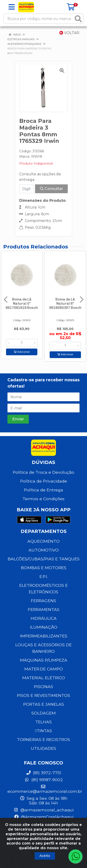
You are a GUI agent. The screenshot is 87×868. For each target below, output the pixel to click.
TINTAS (43, 731)
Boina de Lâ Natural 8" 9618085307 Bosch (65, 303)
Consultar (51, 189)
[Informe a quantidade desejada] (22, 343)
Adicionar (22, 352)
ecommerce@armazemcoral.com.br (45, 789)
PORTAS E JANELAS (44, 704)
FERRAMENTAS (44, 609)
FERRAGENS (43, 601)
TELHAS (43, 722)
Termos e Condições (43, 499)
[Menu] (12, 7)
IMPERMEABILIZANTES (44, 636)
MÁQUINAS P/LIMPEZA (44, 660)
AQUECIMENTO (43, 541)
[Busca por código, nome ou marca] (39, 19)
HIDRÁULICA (44, 618)
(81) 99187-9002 (44, 780)
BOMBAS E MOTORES (44, 568)
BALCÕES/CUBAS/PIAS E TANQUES (44, 559)
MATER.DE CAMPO (44, 669)
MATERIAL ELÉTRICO (44, 678)
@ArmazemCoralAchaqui (44, 817)
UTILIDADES (43, 748)
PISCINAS (43, 687)
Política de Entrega (43, 490)
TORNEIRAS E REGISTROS (43, 739)
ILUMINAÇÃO (44, 627)
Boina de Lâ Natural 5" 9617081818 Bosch (22, 303)
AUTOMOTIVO (44, 550)
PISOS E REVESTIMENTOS (43, 695)
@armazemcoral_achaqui (43, 810)
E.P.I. (44, 576)
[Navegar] (6, 300)
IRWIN (37, 157)
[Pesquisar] (78, 19)
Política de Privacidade (44, 481)
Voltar (69, 33)
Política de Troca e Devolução (43, 472)
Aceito (45, 856)
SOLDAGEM (43, 713)
